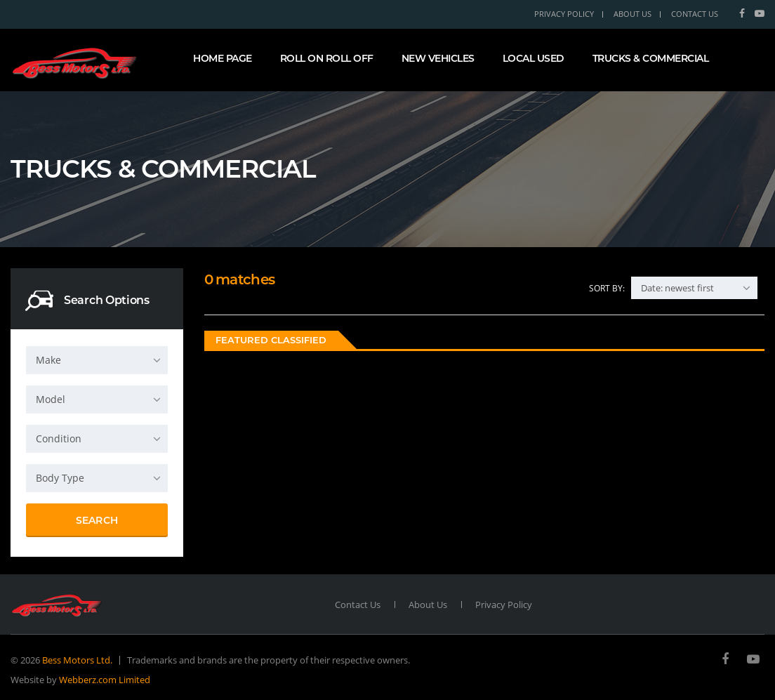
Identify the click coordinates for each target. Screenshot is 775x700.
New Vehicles (438, 58)
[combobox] (97, 360)
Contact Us (695, 14)
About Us (632, 14)
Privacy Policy (564, 14)
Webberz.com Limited (105, 680)
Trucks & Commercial (651, 58)
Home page (223, 58)
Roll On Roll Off (327, 58)
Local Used (534, 58)
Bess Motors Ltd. (77, 660)
